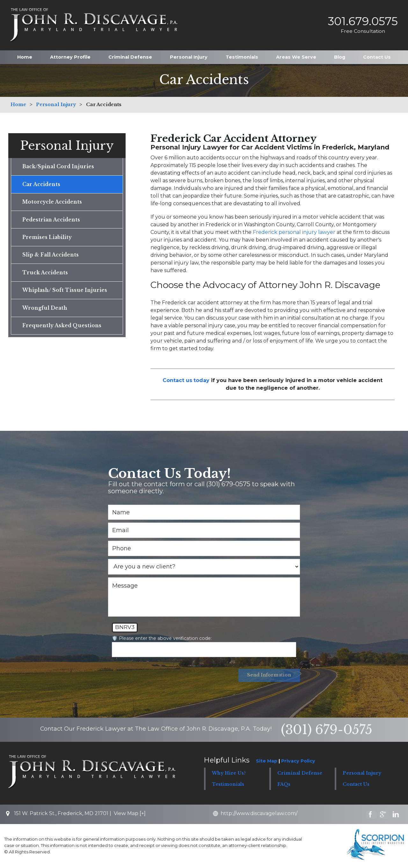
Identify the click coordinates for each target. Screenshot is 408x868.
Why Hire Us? (229, 774)
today (201, 380)
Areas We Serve (296, 55)
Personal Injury (189, 55)
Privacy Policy (298, 762)
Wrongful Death (45, 312)
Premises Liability (48, 240)
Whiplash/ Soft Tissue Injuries (65, 294)
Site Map (267, 762)
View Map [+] (130, 814)
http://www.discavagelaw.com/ (261, 814)
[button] (302, 774)
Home (25, 55)
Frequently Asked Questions (62, 330)
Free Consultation (361, 30)
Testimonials (242, 55)
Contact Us (377, 55)
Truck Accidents (46, 276)
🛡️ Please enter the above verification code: (162, 638)
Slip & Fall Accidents (51, 258)
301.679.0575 (360, 20)
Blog (340, 55)
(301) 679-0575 (327, 730)
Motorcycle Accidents (53, 203)
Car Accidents (42, 185)
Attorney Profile (70, 55)
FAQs (284, 785)
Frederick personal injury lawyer (294, 232)
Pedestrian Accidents (52, 221)
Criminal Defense (130, 55)
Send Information (268, 676)
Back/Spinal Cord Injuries (59, 167)
